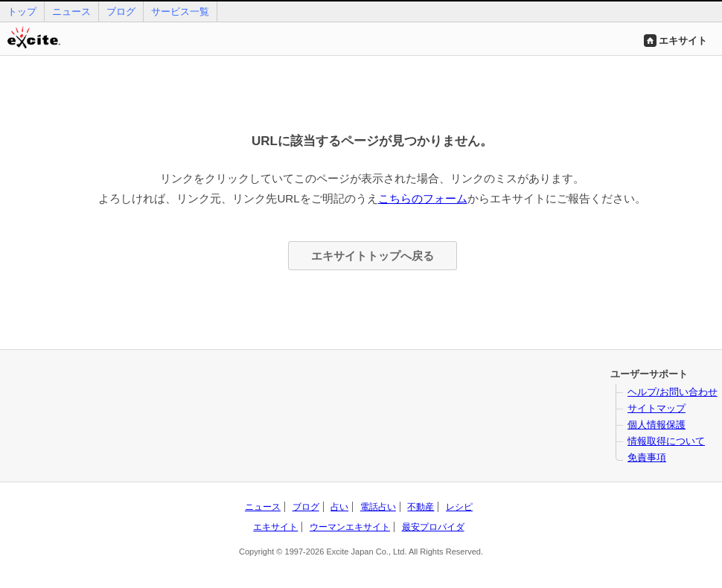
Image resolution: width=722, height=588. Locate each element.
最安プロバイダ (433, 527)
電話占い (378, 507)
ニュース (71, 12)
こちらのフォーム (423, 198)
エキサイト (683, 41)
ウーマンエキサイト (350, 527)
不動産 (421, 507)
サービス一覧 (180, 12)
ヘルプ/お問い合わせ (673, 392)
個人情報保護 (656, 425)
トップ (22, 12)
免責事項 (647, 457)
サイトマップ (656, 408)
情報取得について (666, 441)
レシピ (459, 507)
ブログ (121, 12)
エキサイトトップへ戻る (373, 256)
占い (339, 507)
